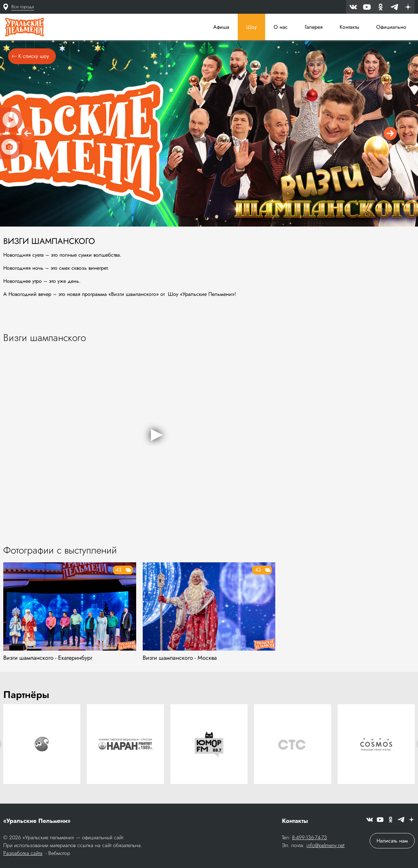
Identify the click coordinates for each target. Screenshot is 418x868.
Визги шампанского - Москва (180, 658)
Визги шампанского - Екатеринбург (48, 658)
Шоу (251, 27)
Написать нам (392, 841)
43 (119, 570)
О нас (281, 27)
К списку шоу (30, 56)
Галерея (314, 27)
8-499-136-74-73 (309, 837)
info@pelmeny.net (325, 845)
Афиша (221, 27)
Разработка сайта (23, 853)
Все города (23, 7)
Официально (391, 27)
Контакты (349, 27)
